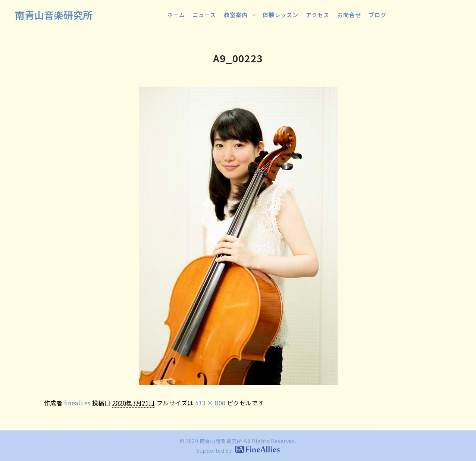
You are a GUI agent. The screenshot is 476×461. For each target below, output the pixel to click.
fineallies (77, 403)
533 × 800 (210, 403)
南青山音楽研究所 (54, 15)
